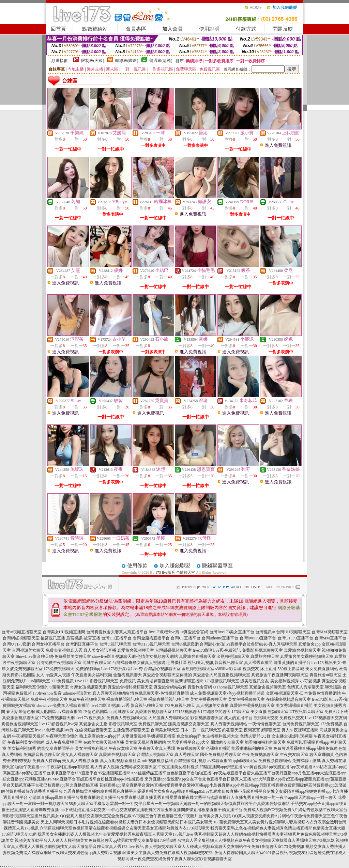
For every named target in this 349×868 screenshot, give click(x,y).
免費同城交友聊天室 (138, 767)
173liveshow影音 (47, 693)
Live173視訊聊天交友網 (326, 718)
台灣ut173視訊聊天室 (151, 644)
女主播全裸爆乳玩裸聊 (292, 736)
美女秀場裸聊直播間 (155, 681)
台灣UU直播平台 (116, 638)
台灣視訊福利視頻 (190, 761)
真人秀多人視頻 (105, 767)
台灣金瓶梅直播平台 (151, 638)
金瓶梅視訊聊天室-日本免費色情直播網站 (303, 693)
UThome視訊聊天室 (231, 687)
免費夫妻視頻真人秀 (64, 650)
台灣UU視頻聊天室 (293, 632)
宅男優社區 (177, 663)
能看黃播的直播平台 (292, 663)
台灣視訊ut (265, 632)
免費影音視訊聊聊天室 (262, 650)
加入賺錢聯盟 (175, 565)
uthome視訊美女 (77, 693)
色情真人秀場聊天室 (305, 687)
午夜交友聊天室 (294, 755)
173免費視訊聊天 (180, 706)
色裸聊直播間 (218, 748)
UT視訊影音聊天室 (306, 712)
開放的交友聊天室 (227, 742)
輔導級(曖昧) (127, 61)
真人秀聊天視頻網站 (111, 693)
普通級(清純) (161, 61)
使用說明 (209, 29)
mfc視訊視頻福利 (157, 761)
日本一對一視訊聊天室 (201, 730)
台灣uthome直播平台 (220, 638)
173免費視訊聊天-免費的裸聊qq (72, 669)
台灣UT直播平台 (186, 638)
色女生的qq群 (189, 736)
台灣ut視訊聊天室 (115, 644)
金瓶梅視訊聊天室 (233, 656)
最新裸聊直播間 (189, 681)
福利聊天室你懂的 (32, 687)
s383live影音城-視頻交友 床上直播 (246, 669)
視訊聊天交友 (266, 718)
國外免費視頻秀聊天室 (221, 755)
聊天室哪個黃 (322, 755)
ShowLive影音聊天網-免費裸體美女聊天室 (53, 656)
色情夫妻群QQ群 (255, 736)
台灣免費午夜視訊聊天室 (59, 663)
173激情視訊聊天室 (222, 681)
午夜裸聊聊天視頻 (28, 736)
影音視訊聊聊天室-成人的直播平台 (222, 718)
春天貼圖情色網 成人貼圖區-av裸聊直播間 (44, 712)
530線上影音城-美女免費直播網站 (308, 669)
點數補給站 (95, 29)
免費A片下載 (336, 712)
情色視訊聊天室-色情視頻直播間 (160, 693)
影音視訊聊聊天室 (147, 706)
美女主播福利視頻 (91, 748)
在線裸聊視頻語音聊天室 (288, 699)
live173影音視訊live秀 (110, 706)
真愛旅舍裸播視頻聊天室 (252, 706)
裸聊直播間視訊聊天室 (127, 699)
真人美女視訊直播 (100, 650)
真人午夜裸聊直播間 (300, 730)
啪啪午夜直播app (30, 767)
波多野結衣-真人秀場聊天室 (272, 644)
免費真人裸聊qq (47, 761)
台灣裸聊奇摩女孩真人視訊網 (139, 663)
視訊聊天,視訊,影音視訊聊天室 (215, 663)
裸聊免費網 (327, 748)
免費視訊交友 (292, 718)
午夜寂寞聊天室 (123, 748)
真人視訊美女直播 (212, 706)
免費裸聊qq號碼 (306, 761)
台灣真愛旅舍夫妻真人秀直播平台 (117, 632)
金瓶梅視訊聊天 (127, 675)
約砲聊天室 (232, 730)
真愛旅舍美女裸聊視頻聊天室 (307, 656)
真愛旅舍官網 (200, 687)
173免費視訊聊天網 (57, 718)
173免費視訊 (62, 681)
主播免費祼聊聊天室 (131, 730)
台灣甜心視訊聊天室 (162, 669)
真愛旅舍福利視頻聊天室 (130, 687)
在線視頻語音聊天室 (93, 730)
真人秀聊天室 (187, 755)
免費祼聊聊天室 (191, 748)
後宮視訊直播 (53, 638)
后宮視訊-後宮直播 (83, 638)
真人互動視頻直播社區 (120, 761)
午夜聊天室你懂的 (62, 736)
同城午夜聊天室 (97, 663)
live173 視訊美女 (90, 718)
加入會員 (172, 29)
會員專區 (136, 29)
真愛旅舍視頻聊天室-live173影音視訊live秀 (40, 724)
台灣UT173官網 (17, 644)
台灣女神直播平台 (48, 644)
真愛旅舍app (309, 644)
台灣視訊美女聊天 (28, 650)
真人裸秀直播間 (258, 663)
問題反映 (283, 29)
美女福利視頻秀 (22, 748)
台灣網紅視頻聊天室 (21, 638)
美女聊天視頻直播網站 (146, 742)
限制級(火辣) (93, 61)
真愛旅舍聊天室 (265, 656)
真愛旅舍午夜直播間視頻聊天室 (280, 675)
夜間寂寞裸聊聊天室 (262, 730)
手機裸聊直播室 (161, 736)
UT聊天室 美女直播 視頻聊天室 (260, 712)
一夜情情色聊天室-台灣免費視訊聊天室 (284, 724)
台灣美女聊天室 (165, 730)
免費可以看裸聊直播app (308, 742)
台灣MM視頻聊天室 (329, 632)
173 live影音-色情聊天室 (175, 572)
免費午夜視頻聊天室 (49, 699)
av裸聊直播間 (220, 761)
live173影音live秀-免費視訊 (217, 650)
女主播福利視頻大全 (221, 736)
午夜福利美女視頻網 (26, 742)
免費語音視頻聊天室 (42, 755)
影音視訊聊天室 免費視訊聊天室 (138, 724)
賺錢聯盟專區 (217, 565)
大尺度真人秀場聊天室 (169, 718)
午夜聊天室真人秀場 (157, 748)
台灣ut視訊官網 (185, 644)
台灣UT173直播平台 (295, 638)
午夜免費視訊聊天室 (260, 755)
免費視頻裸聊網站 (275, 761)
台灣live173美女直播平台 (232, 632)
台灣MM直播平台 (330, 638)
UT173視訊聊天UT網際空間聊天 (202, 712)
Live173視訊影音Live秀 (122, 669)
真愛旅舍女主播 (93, 724)
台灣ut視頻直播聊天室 (21, 632)
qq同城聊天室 (245, 761)
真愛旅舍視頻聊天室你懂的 (167, 675)
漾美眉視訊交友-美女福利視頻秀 (270, 681)
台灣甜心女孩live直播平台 (223, 644)
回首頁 (58, 29)
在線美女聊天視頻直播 (104, 742)
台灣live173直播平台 (258, 638)
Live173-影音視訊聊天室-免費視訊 (105, 681)
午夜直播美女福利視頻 (92, 675)
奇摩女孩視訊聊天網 (88, 687)
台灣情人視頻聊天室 (155, 755)
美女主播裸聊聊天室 (209, 699)
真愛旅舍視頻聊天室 (136, 650)
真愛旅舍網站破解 (170, 687)
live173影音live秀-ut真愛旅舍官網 (178, 632)
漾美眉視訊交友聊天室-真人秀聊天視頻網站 (208, 724)
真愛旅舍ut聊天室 (325, 675)
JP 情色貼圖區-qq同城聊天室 (108, 712)
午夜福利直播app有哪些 (68, 767)
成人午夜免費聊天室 (64, 742)
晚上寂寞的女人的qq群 (100, 736)
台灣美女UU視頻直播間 (64, 632)
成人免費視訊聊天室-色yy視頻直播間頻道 (227, 693)
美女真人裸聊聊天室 (79, 755)
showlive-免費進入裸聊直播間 (63, 706)
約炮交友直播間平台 (56, 748)
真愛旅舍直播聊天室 (197, 656)
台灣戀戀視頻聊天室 (173, 650)
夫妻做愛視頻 (134, 736)
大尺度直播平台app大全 (188, 742)
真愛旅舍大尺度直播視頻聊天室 (222, 675)
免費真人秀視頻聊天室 (127, 718)
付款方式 (246, 29)
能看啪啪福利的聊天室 (265, 742)
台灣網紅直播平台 (82, 644)
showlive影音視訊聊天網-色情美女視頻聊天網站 (135, 656)
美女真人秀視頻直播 (80, 761)
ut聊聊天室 (59, 687)
